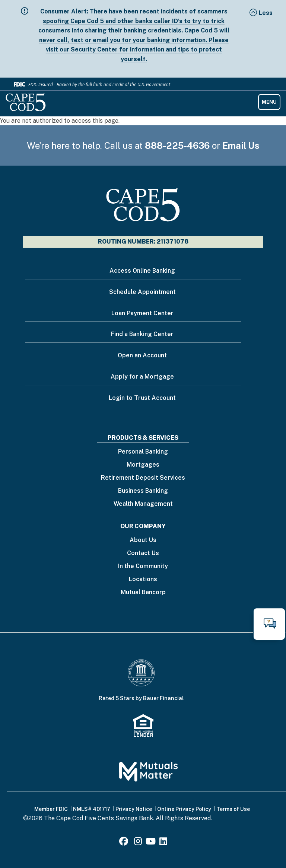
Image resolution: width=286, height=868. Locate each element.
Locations (143, 579)
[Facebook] (125, 842)
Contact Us (143, 553)
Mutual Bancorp (143, 593)
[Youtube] (151, 842)
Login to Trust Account (142, 398)
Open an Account (142, 355)
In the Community (143, 566)
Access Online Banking (142, 271)
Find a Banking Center (142, 334)
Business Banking (143, 491)
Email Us (241, 145)
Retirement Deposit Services (143, 478)
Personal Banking (143, 452)
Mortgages (143, 465)
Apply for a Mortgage (142, 377)
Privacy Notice (134, 809)
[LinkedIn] (163, 842)
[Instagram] (138, 842)
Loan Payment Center (142, 313)
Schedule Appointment (142, 292)
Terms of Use (233, 809)
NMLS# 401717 (92, 809)
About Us (143, 540)
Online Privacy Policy (184, 809)
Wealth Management (143, 504)
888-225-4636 (177, 145)
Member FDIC (51, 809)
